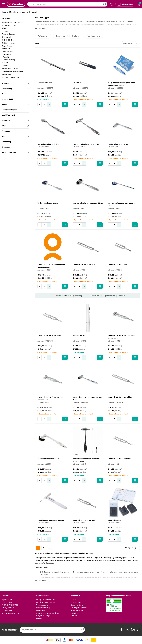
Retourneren (41, 610)
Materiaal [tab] (16, 120)
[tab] (18, 596)
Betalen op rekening (43, 608)
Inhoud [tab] (16, 104)
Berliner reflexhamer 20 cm (48, 459)
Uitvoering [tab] (16, 147)
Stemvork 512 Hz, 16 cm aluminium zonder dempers (51, 266)
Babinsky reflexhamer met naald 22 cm (121, 204)
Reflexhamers (43, 36)
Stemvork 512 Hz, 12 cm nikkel (119, 459)
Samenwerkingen (77, 605)
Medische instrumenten (18, 12)
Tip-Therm (77, 83)
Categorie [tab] (16, 18)
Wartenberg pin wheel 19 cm (49, 144)
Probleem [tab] (16, 131)
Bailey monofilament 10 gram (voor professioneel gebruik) (121, 84)
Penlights (76, 36)
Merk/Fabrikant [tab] (16, 115)
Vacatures (75, 616)
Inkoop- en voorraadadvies (46, 600)
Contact (39, 619)
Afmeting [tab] (16, 83)
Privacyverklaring (77, 610)
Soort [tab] (16, 136)
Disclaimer (75, 613)
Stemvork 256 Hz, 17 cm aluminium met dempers (51, 398)
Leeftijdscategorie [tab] (16, 110)
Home (4, 12)
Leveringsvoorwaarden (79, 608)
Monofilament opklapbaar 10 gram (51, 520)
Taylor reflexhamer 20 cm (48, 203)
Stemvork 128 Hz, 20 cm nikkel (120, 397)
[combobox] (67, 4)
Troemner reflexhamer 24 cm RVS (86, 144)
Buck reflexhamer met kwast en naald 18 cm (88, 398)
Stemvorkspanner (115, 520)
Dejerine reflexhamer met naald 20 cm (88, 203)
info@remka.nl (9, 608)
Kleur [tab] (16, 94)
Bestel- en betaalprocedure (46, 602)
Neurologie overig (94, 36)
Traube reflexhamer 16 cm (118, 144)
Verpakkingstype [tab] (16, 152)
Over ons (74, 600)
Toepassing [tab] (16, 142)
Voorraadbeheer (42, 605)
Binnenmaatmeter (45, 83)
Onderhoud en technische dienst (48, 613)
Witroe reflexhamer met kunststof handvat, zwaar (86, 460)
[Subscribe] (83, 630)
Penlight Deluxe (79, 335)
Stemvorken (60, 36)
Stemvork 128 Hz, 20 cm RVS (84, 265)
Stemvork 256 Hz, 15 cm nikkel (49, 335)
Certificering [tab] (16, 89)
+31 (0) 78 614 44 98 (11, 605)
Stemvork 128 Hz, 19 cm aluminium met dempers (121, 337)
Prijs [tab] (16, 126)
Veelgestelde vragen (43, 616)
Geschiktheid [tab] (16, 99)
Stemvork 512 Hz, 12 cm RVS (119, 265)
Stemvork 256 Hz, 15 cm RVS (84, 520)
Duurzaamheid (76, 602)
